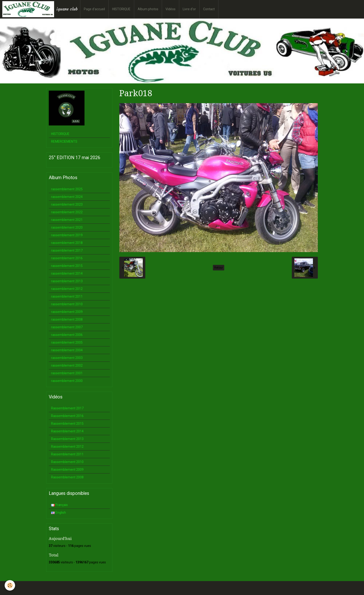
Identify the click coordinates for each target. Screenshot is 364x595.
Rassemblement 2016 (67, 416)
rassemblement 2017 (67, 250)
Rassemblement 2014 (67, 431)
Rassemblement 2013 (67, 439)
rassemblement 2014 (67, 273)
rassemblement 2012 (67, 289)
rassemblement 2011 (67, 296)
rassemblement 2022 (67, 212)
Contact (209, 9)
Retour (219, 268)
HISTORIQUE (121, 9)
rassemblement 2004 (67, 350)
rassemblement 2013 (67, 281)
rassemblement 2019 (67, 235)
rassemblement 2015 (67, 266)
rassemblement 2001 (67, 373)
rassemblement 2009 (67, 312)
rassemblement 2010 (67, 304)
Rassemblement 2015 (67, 424)
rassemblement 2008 (67, 319)
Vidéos (171, 9)
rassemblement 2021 (67, 220)
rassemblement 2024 (67, 197)
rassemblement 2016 (67, 258)
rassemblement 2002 (67, 365)
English (58, 513)
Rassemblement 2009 (67, 470)
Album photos (148, 9)
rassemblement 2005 (67, 342)
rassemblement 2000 (67, 381)
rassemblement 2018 (67, 243)
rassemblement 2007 (67, 327)
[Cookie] (10, 585)
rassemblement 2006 (67, 335)
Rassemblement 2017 (67, 408)
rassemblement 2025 (67, 189)
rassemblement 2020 (67, 227)
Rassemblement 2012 (67, 447)
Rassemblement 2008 (67, 477)
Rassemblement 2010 (67, 462)
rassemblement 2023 (67, 204)
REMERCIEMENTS (64, 141)
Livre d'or (189, 9)
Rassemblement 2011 (67, 454)
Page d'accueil (94, 9)
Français (59, 505)
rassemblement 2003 (67, 358)
